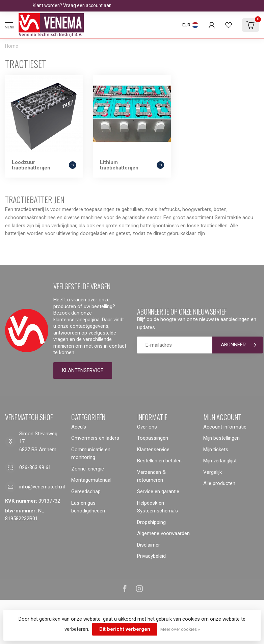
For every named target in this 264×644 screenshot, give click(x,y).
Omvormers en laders (95, 438)
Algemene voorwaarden (163, 533)
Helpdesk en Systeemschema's (157, 507)
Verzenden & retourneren (151, 476)
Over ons (147, 427)
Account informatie (225, 427)
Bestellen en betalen (159, 461)
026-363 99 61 (35, 467)
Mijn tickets (216, 450)
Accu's (79, 427)
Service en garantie (158, 491)
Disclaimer (149, 545)
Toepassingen (153, 438)
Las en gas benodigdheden (88, 507)
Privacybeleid (151, 556)
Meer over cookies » (180, 629)
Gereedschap (86, 491)
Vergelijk (213, 472)
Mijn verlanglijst (220, 461)
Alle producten (219, 483)
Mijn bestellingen (221, 438)
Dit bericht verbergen (125, 629)
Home (12, 46)
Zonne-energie (88, 469)
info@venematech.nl (42, 487)
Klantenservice (83, 370)
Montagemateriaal (91, 480)
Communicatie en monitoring (91, 454)
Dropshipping (151, 522)
